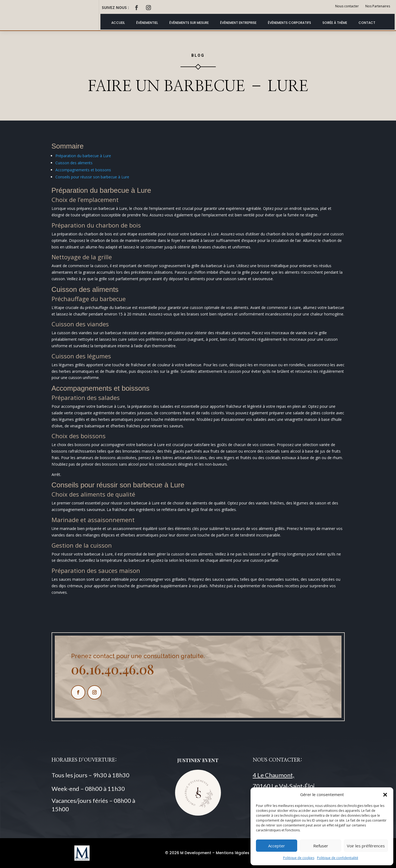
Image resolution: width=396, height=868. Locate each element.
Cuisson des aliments (74, 163)
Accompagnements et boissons (83, 170)
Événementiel (147, 23)
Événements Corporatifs (289, 23)
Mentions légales (233, 853)
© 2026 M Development (188, 853)
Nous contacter (347, 6)
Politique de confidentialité (338, 858)
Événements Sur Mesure (189, 23)
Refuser (321, 846)
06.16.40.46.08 (113, 669)
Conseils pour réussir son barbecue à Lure (92, 177)
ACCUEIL (118, 23)
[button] (385, 795)
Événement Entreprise (238, 23)
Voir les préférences (366, 846)
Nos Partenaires (378, 6)
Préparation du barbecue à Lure (83, 156)
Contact (367, 23)
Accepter (277, 846)
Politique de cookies (299, 858)
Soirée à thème (335, 23)
